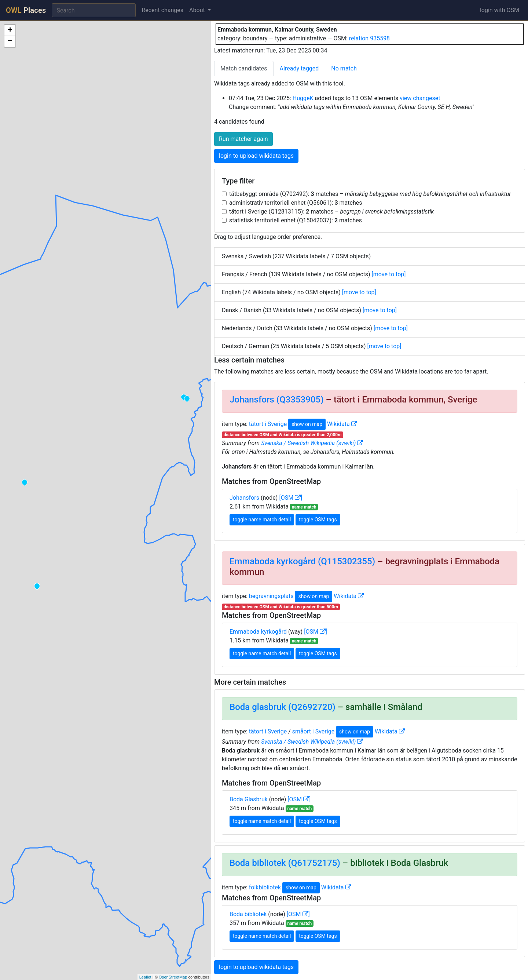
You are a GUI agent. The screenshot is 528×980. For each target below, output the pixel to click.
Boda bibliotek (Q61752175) (285, 863)
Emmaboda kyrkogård (258, 632)
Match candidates (244, 68)
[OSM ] (291, 498)
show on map (307, 424)
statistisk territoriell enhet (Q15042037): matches (296, 220)
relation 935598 (369, 38)
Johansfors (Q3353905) (277, 400)
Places (26, 10)
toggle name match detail (262, 520)
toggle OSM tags (318, 520)
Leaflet (145, 977)
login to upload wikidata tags (256, 156)
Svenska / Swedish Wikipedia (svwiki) (312, 443)
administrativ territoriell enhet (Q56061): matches (296, 203)
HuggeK (303, 98)
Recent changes (162, 10)
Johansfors (244, 498)
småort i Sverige (313, 731)
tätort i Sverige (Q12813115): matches (331, 212)
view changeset (420, 98)
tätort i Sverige (268, 424)
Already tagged (299, 68)
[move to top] (389, 274)
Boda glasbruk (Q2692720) (283, 707)
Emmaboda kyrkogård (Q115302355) (302, 561)
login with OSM (500, 10)
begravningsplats (271, 596)
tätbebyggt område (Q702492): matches (370, 194)
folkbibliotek (265, 887)
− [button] (10, 41)
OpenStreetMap (173, 977)
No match (344, 68)
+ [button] (10, 30)
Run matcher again (243, 139)
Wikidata (342, 424)
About (198, 10)
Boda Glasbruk (249, 799)
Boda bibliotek (248, 914)
